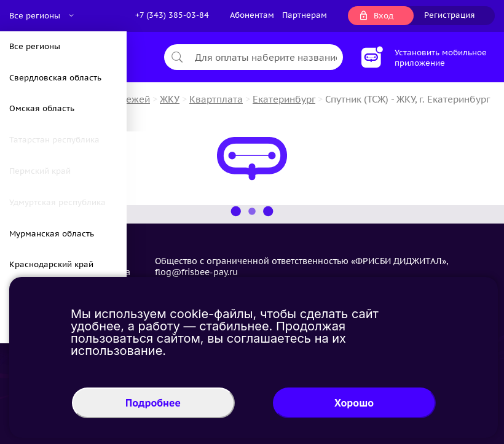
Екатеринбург (284, 99)
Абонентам (252, 15)
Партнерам (305, 15)
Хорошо (354, 403)
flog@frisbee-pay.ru (196, 272)
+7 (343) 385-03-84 (172, 15)
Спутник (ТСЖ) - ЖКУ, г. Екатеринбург (408, 99)
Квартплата (216, 99)
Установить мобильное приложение (441, 58)
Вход (384, 16)
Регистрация (450, 15)
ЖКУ (170, 99)
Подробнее (153, 403)
